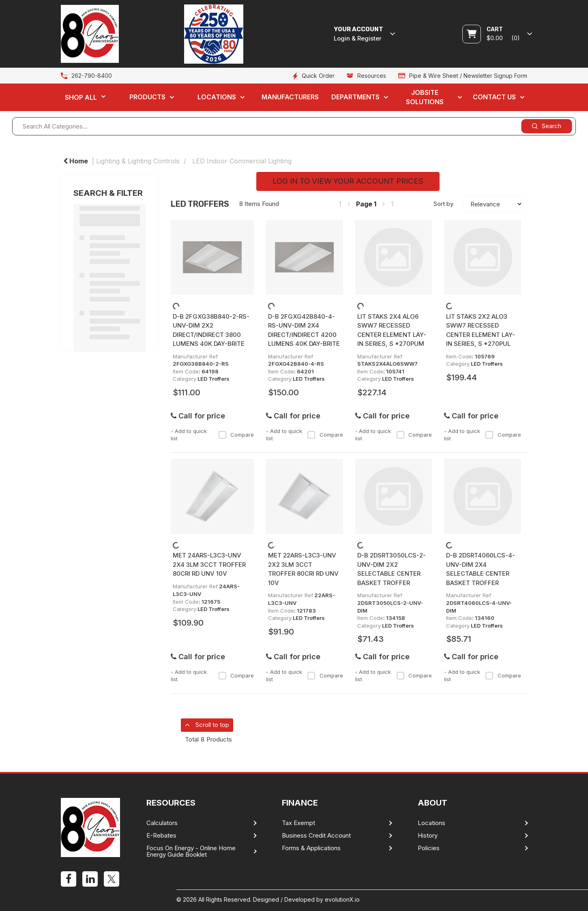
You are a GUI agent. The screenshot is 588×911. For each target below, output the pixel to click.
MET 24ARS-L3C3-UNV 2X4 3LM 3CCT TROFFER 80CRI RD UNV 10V (209, 564)
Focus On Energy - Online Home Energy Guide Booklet (191, 851)
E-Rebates (161, 836)
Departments (355, 97)
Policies (429, 848)
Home (76, 161)
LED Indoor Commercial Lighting (242, 161)
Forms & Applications (311, 848)
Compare (236, 435)
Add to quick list (189, 435)
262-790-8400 (92, 76)
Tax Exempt (298, 823)
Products (147, 97)
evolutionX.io (342, 899)
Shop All (81, 97)
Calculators (162, 823)
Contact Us (494, 97)
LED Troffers (214, 379)
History (428, 836)
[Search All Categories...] (294, 126)
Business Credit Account (316, 836)
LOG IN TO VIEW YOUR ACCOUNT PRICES (348, 181)
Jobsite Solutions (425, 97)
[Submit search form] (546, 126)
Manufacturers (290, 97)
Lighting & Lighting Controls (138, 161)
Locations (217, 97)
